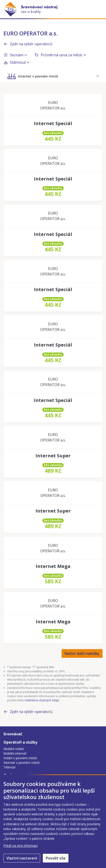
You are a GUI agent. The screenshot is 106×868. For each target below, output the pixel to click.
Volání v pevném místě (20, 758)
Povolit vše (56, 858)
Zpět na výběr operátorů (28, 44)
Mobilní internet (15, 753)
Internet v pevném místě (22, 763)
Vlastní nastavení (22, 858)
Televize (10, 767)
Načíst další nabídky (82, 653)
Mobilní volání (14, 749)
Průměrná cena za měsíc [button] (60, 55)
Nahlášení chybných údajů (42, 700)
